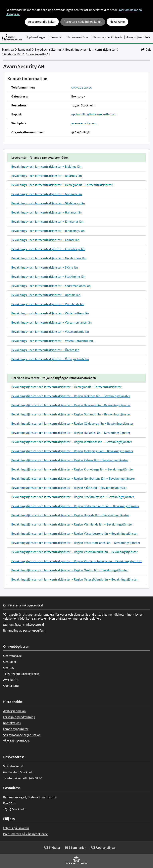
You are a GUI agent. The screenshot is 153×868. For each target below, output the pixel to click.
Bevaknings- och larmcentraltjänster (90, 50)
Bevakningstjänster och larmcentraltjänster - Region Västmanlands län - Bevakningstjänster (75, 552)
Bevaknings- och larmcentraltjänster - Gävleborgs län (48, 203)
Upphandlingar (36, 37)
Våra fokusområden (16, 741)
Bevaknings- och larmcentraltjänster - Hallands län (47, 213)
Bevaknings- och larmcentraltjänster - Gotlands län (47, 194)
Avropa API (11, 680)
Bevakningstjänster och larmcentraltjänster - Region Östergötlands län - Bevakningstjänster (75, 580)
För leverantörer (77, 37)
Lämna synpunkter (16, 729)
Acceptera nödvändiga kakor (83, 22)
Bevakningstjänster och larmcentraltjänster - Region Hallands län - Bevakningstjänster (71, 433)
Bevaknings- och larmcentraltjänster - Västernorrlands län (51, 323)
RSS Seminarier (75, 848)
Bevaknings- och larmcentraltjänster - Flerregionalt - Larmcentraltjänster (62, 185)
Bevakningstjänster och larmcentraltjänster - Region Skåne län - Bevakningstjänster (69, 488)
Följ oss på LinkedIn (16, 828)
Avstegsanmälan (14, 711)
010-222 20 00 (82, 88)
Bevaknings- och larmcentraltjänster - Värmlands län (48, 304)
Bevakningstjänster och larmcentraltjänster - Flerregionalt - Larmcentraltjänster (66, 387)
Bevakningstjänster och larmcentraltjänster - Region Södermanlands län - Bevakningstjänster (75, 506)
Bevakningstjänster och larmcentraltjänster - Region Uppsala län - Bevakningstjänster (70, 515)
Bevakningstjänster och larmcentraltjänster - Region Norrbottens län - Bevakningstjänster (73, 479)
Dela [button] (146, 50)
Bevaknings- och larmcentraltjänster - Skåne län (45, 268)
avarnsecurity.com (84, 123)
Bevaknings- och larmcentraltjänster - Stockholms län (48, 277)
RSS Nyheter (52, 848)
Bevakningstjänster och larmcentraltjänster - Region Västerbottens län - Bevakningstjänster (75, 534)
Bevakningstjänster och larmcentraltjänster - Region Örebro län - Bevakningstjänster (70, 570)
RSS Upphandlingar (103, 848)
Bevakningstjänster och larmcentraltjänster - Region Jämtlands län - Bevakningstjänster (72, 442)
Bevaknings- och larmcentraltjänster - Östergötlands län (50, 359)
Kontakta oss (12, 723)
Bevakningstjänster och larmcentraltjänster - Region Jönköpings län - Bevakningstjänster (72, 451)
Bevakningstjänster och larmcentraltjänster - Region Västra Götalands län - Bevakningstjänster (76, 561)
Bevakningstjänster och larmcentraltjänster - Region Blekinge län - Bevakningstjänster (71, 396)
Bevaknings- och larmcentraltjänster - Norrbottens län (49, 258)
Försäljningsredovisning (19, 717)
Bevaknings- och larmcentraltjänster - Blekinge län (46, 167)
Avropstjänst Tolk (138, 37)
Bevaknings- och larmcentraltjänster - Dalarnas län (47, 176)
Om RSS (8, 668)
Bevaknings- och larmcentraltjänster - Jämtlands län (47, 222)
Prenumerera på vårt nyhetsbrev (25, 834)
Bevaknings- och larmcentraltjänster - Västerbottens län (50, 313)
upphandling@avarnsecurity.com (94, 114)
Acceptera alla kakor (42, 22)
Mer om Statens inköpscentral (24, 625)
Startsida (8, 50)
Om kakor (10, 662)
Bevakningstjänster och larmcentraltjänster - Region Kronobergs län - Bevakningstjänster (73, 469)
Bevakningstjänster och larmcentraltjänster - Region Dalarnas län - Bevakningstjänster (71, 405)
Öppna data (11, 686)
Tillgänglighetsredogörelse (21, 674)
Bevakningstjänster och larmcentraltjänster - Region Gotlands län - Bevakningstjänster (71, 414)
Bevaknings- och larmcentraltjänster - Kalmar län (45, 240)
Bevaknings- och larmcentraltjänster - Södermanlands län (51, 286)
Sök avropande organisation (22, 735)
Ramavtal (56, 37)
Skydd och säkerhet (48, 50)
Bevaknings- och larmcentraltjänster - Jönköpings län (48, 231)
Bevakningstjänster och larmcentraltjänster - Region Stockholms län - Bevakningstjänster (73, 497)
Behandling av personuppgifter (24, 631)
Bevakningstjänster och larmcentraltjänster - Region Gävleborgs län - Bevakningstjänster (72, 424)
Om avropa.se (12, 656)
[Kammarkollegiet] (76, 861)
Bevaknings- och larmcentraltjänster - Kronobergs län (48, 249)
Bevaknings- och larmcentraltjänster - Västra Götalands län (52, 341)
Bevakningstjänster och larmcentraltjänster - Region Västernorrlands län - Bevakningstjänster (76, 543)
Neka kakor (117, 22)
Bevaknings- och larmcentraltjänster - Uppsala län (46, 295)
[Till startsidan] (12, 37)
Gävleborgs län (12, 54)
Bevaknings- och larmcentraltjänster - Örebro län (45, 350)
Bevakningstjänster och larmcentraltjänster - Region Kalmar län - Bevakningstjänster (70, 460)
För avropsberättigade (107, 37)
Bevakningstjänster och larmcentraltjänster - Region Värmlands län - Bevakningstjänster (72, 525)
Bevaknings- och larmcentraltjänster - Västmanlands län (50, 332)
